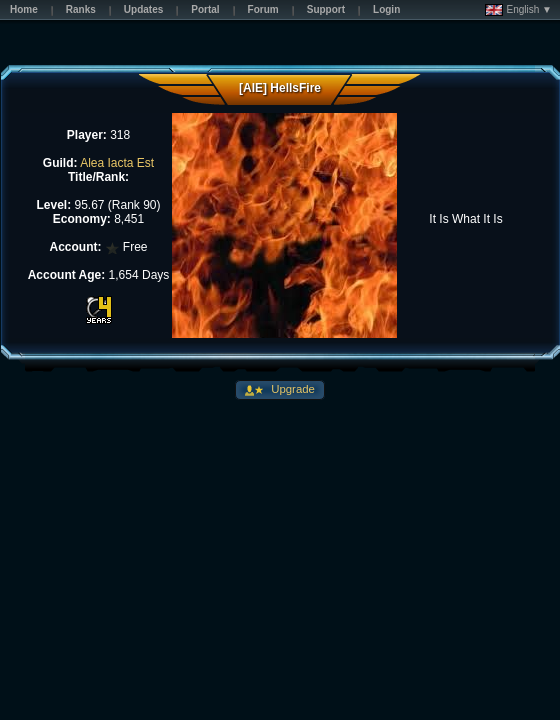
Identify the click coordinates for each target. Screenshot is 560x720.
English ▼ (518, 10)
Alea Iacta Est (117, 163)
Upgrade (291, 389)
